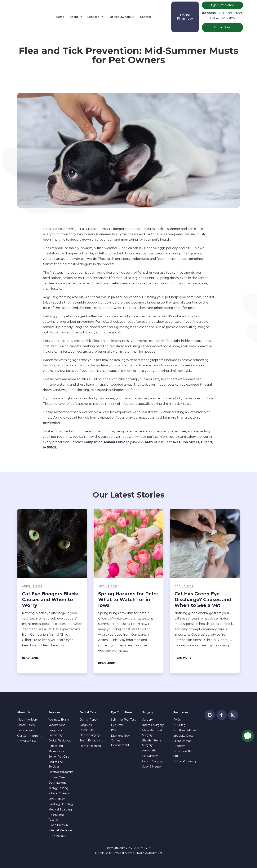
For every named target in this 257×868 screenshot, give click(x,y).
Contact (146, 17)
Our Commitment (29, 736)
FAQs (177, 720)
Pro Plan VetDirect (186, 730)
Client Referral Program (183, 743)
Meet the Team (28, 720)
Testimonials (25, 730)
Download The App (183, 754)
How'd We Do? (27, 741)
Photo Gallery (26, 725)
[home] (25, 17)
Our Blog (179, 725)
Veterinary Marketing (144, 853)
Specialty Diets (183, 736)
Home (60, 17)
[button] (76, 17)
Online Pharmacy (185, 761)
